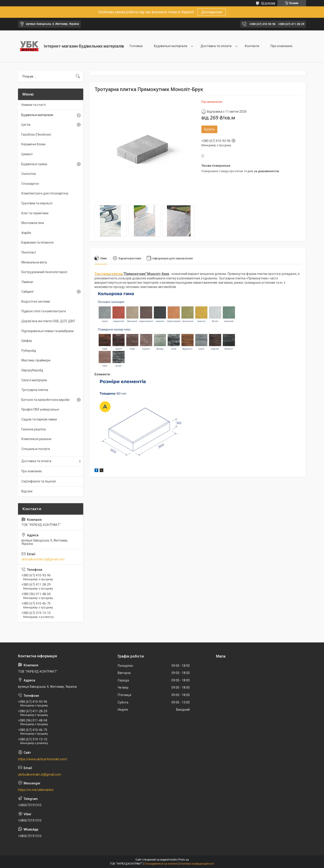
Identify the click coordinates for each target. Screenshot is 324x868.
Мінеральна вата (34, 262)
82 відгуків (268, 3)
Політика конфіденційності (197, 864)
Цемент (27, 154)
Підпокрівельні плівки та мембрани (47, 331)
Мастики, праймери (36, 360)
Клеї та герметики (35, 213)
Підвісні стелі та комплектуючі (44, 311)
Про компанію (281, 46)
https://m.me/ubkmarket (36, 790)
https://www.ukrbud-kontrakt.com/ (43, 759)
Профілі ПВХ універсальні (40, 409)
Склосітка (29, 174)
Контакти (252, 46)
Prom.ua (184, 860)
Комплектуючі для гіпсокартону (45, 193)
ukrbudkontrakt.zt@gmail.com (43, 559)
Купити (209, 129)
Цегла (26, 125)
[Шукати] (78, 76)
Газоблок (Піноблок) (36, 135)
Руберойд (29, 351)
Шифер (27, 341)
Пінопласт (29, 252)
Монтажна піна (33, 223)
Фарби (26, 233)
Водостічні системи (36, 302)
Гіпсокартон (30, 184)
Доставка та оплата (216, 46)
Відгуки (27, 491)
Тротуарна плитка (109, 274)
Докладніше (212, 12)
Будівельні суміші (34, 164)
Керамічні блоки (33, 144)
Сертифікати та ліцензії (39, 481)
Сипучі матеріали (34, 380)
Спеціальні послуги (36, 449)
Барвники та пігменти (37, 242)
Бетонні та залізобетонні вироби (45, 400)
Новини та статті (34, 105)
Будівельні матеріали (171, 46)
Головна (136, 46)
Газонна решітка (34, 429)
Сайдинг (28, 292)
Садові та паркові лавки (39, 419)
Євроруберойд (32, 370)
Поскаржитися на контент (161, 864)
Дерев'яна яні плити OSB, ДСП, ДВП (48, 321)
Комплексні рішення (36, 439)
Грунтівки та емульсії (37, 203)
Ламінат (27, 282)
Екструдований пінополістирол (44, 272)
